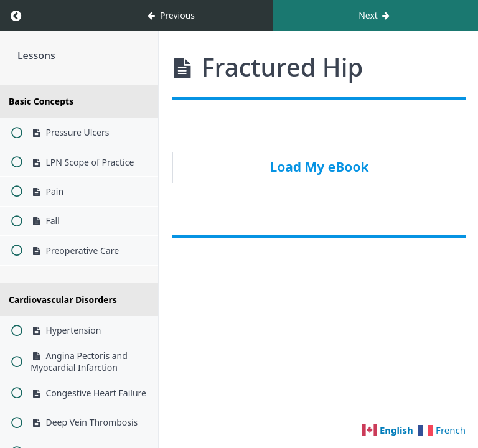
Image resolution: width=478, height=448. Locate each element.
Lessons (36, 55)
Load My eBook (319, 167)
